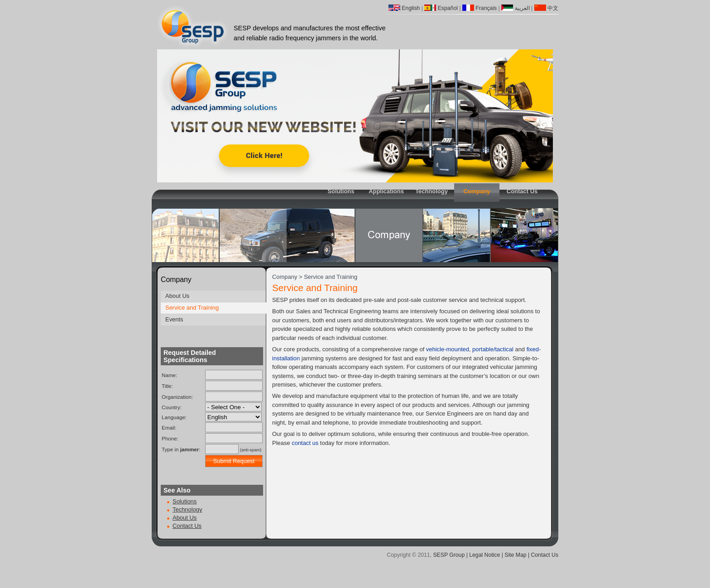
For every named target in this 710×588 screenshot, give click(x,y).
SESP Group (449, 555)
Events (174, 319)
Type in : (181, 449)
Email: (169, 428)
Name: (169, 375)
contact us (305, 443)
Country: (172, 407)
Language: (174, 417)
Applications (386, 191)
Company (477, 191)
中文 (546, 8)
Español (441, 8)
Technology (432, 191)
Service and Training (192, 308)
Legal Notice (485, 555)
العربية (515, 8)
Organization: (177, 397)
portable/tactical (493, 349)
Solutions (341, 191)
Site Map (515, 555)
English (404, 8)
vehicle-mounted (448, 349)
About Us (177, 296)
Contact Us (522, 191)
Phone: (170, 438)
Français (480, 8)
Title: (167, 386)
